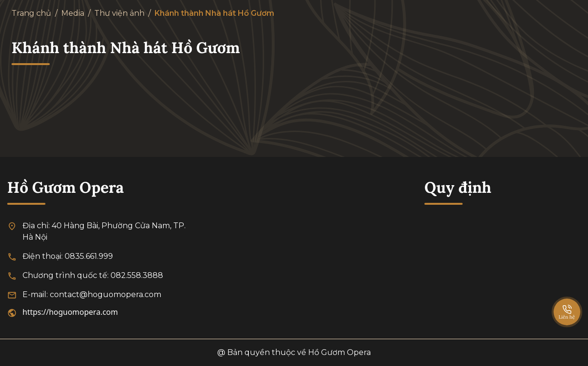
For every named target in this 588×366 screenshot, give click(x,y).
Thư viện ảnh (119, 13)
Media (73, 13)
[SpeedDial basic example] (567, 302)
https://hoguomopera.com (70, 312)
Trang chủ (31, 13)
